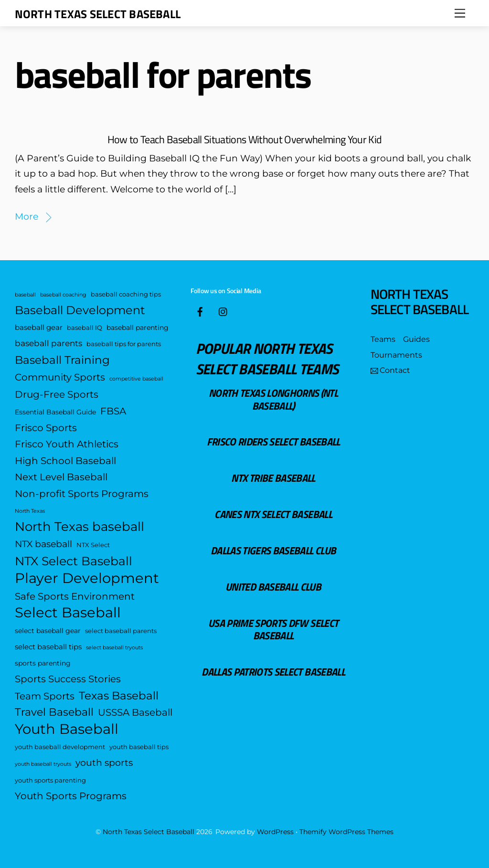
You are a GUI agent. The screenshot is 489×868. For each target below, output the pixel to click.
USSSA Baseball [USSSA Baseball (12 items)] (135, 712)
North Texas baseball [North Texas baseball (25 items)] (80, 527)
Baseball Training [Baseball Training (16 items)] (62, 360)
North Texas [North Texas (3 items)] (30, 511)
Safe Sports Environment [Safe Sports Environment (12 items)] (75, 596)
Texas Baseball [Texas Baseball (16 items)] (119, 696)
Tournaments (396, 355)
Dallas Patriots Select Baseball (273, 672)
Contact (391, 370)
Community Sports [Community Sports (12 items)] (60, 377)
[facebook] (200, 311)
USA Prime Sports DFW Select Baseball (273, 629)
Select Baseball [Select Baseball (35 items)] (68, 613)
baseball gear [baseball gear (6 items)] (39, 327)
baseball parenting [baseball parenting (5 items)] (138, 328)
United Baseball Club (273, 587)
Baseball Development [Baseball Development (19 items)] (80, 310)
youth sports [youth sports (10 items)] (104, 763)
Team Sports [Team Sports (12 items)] (45, 696)
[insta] (223, 311)
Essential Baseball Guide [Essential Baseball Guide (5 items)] (55, 412)
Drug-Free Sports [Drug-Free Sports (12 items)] (57, 394)
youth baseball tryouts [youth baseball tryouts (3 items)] (43, 764)
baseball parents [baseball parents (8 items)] (48, 343)
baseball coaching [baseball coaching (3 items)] (63, 295)
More (27, 216)
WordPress (275, 832)
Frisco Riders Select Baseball (273, 441)
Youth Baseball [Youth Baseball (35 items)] (67, 729)
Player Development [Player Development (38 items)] (87, 578)
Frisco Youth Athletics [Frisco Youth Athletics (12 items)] (67, 444)
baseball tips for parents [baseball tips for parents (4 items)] (124, 344)
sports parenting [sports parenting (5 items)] (43, 663)
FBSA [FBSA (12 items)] (113, 411)
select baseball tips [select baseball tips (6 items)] (48, 647)
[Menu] (460, 13)
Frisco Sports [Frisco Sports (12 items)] (46, 428)
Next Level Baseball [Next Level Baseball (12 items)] (61, 477)
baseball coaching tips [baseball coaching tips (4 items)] (126, 294)
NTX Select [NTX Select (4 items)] (93, 545)
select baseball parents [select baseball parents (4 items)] (121, 631)
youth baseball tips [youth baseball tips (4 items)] (139, 747)
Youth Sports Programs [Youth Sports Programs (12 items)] (71, 796)
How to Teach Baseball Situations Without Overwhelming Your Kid (245, 139)
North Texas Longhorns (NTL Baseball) (273, 399)
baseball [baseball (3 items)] (25, 295)
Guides (416, 339)
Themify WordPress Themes (346, 832)
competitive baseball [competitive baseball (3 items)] (136, 379)
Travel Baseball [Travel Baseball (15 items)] (54, 712)
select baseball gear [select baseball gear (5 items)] (48, 631)
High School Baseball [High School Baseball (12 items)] (65, 460)
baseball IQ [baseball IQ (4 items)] (85, 328)
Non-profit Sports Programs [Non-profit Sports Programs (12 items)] (82, 493)
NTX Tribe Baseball (273, 478)
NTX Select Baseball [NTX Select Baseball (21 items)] (74, 561)
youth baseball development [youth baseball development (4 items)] (60, 747)
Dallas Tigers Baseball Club (273, 550)
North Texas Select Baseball (149, 832)
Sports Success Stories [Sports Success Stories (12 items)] (68, 679)
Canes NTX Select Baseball (273, 514)
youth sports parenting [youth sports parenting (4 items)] (50, 780)
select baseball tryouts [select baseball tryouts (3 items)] (114, 648)
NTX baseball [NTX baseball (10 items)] (43, 544)
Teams (383, 339)
